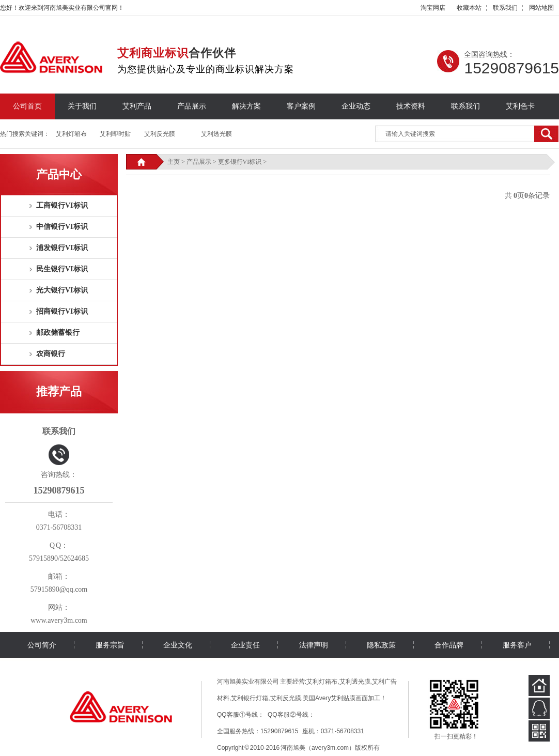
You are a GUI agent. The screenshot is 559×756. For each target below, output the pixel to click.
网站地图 (541, 8)
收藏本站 (469, 8)
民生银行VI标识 (62, 269)
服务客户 (517, 645)
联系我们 (505, 8)
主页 (174, 162)
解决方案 (246, 106)
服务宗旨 (110, 645)
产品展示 (192, 106)
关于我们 (82, 106)
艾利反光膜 (160, 134)
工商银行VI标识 (62, 205)
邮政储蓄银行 (58, 333)
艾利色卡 (520, 106)
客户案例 (301, 106)
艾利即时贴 (115, 134)
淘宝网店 (433, 8)
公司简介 (42, 645)
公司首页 (27, 106)
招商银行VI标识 (62, 311)
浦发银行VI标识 (62, 248)
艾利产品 (137, 106)
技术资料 (411, 106)
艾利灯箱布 (71, 134)
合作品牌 (449, 645)
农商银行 (51, 354)
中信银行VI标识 (62, 227)
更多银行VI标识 (240, 162)
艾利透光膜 (216, 134)
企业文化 (178, 645)
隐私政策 (381, 645)
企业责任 (245, 645)
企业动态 (356, 106)
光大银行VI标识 (62, 290)
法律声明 (314, 645)
